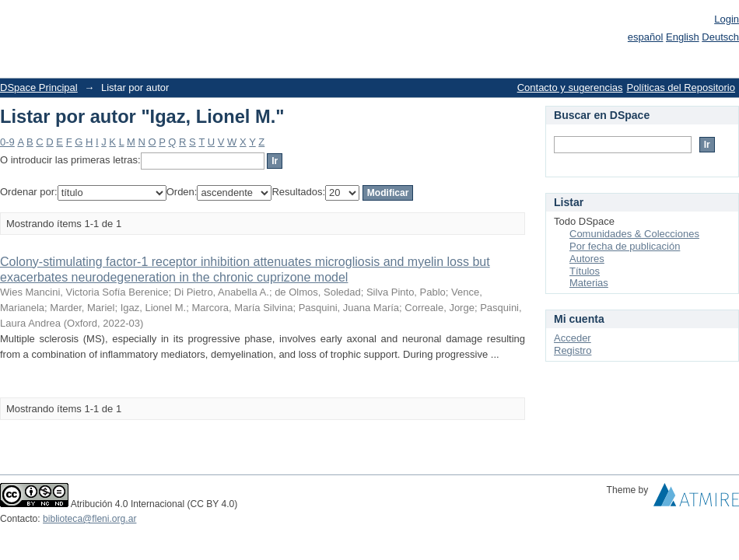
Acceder (573, 338)
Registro (573, 350)
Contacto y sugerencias (570, 87)
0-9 (7, 142)
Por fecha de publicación (625, 246)
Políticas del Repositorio (681, 87)
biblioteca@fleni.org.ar (89, 519)
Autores (587, 259)
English (683, 37)
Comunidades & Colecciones (634, 234)
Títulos (585, 271)
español (646, 37)
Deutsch (720, 37)
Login (727, 19)
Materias (589, 283)
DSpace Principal (39, 87)
